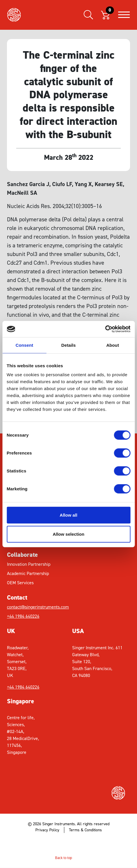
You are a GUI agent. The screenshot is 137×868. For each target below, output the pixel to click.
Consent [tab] (24, 345)
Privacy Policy (47, 830)
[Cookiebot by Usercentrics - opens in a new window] (105, 329)
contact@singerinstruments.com (38, 607)
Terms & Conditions (85, 830)
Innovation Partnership (29, 564)
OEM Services (20, 583)
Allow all (68, 515)
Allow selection (68, 534)
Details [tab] (69, 345)
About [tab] (113, 345)
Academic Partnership (28, 573)
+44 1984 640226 (23, 616)
